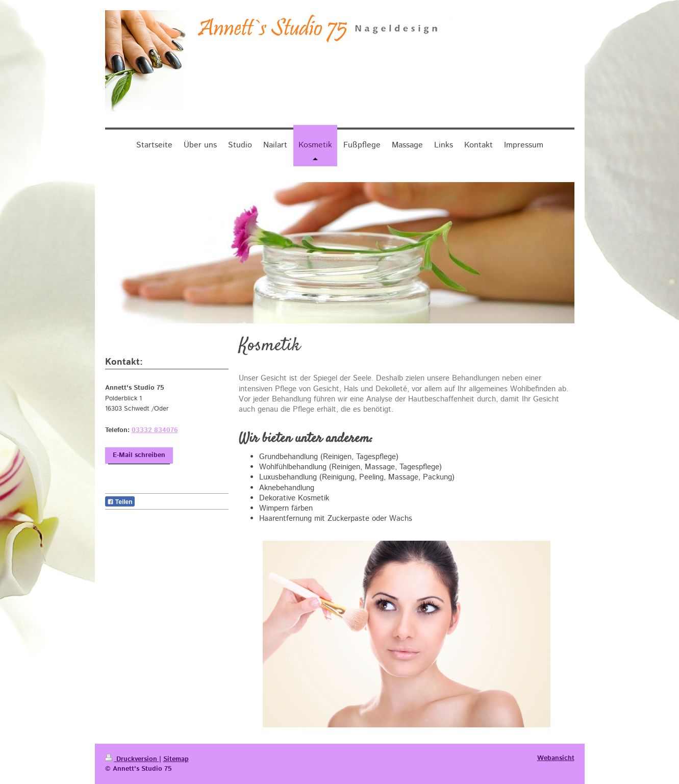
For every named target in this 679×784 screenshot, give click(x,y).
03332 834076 (155, 430)
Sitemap (176, 759)
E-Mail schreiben (139, 455)
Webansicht (556, 758)
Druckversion (132, 759)
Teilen (120, 502)
